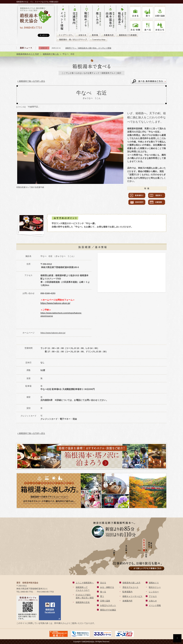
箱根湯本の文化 (83, 602)
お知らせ (153, 601)
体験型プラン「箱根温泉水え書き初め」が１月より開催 (88, 48)
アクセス (153, 596)
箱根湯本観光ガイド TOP (28, 54)
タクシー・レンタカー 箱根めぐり (87, 19)
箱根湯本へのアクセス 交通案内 (75, 19)
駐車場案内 (127, 592)
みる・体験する (107, 587)
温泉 (160, 12)
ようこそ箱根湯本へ (85, 583)
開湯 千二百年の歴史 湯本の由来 (110, 19)
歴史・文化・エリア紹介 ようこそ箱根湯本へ (122, 19)
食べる (148, 26)
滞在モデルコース (130, 587)
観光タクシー (155, 587)
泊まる (135, 12)
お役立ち (160, 26)
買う (148, 12)
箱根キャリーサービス (132, 596)
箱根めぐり (154, 583)
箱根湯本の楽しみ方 (131, 583)
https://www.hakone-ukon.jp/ (55, 303)
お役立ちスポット (108, 605)
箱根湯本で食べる (51, 54)
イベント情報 (155, 605)
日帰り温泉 (105, 601)
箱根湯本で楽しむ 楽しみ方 (98, 19)
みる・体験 (135, 26)
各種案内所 (127, 601)
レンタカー (154, 592)
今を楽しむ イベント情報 (63, 19)
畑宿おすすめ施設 (108, 610)
